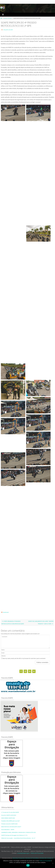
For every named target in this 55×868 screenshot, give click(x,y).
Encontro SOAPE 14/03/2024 (9, 815)
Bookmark (6, 612)
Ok (28, 865)
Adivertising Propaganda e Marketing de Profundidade (26, 858)
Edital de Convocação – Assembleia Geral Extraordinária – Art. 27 (18, 838)
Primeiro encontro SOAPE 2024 (9, 824)
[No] (53, 863)
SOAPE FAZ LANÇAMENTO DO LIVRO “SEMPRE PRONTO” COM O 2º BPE (41, 622)
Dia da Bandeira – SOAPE (8, 830)
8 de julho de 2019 (8, 30)
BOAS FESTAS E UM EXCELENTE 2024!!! (11, 827)
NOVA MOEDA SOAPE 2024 (8, 818)
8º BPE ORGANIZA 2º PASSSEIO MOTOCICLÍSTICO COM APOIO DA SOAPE (13, 622)
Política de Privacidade (37, 853)
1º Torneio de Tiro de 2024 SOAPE (10, 812)
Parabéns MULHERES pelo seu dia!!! (11, 821)
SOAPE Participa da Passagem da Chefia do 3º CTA (14, 835)
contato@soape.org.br (23, 853)
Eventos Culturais (8, 18)
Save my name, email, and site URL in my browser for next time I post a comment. (24, 658)
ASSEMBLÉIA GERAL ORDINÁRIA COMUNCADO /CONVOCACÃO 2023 (19, 832)
